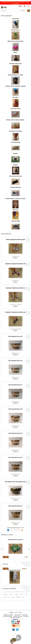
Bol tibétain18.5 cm (15, 402)
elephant (17, 594)
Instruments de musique (16, 131)
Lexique (20, 613)
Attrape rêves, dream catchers (15, 41)
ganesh (22, 594)
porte (10, 597)
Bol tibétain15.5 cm (15, 426)
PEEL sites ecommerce (15, 618)
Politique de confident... (9, 615)
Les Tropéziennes (15, 142)
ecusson (11, 594)
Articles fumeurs (15, 30)
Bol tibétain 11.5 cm (16, 523)
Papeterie (15, 165)
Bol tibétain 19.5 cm (16, 377)
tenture (18, 597)
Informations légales (7, 616)
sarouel (13, 597)
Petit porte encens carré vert (15, 540)
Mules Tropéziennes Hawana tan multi (15, 567)
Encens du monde (15, 109)
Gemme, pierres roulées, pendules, (15, 120)
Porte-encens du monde (15, 176)
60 (23, 528)
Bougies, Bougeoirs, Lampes (15, 75)
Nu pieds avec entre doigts (15, 305)
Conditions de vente (17, 616)
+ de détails (6, 557)
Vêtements (16, 210)
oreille (26, 594)
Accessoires (15, 19)
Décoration (15, 97)
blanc (8, 592)
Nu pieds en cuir (15, 256)
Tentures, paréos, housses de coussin (15, 199)
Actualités (12, 613)
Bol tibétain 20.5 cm (16, 353)
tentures (23, 597)
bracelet (17, 592)
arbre (5, 592)
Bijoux (16, 52)
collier (26, 592)
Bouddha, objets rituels (15, 64)
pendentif (5, 597)
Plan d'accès (18, 615)
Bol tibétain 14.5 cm (16, 450)
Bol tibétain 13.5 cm (16, 474)
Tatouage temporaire (15, 187)
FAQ (16, 613)
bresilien (22, 592)
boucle (12, 592)
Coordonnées (25, 615)
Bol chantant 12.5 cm (15, 498)
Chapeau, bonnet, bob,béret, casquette (15, 86)
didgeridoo (6, 594)
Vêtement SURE (16, 221)
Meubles (15, 154)
